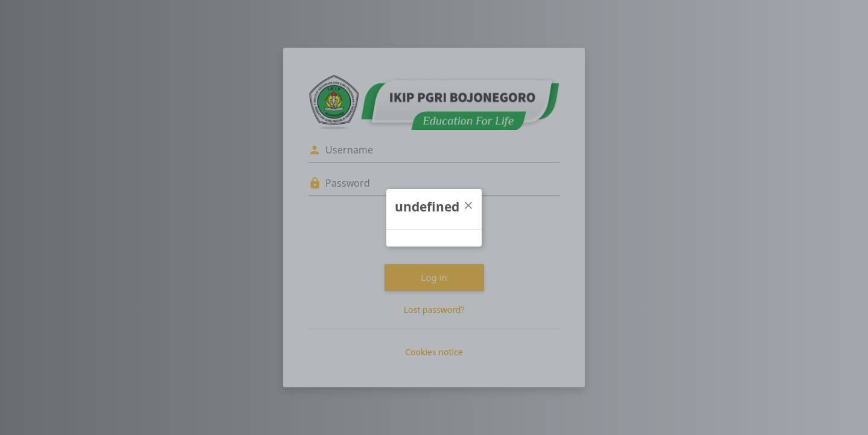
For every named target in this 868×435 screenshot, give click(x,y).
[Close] (468, 205)
